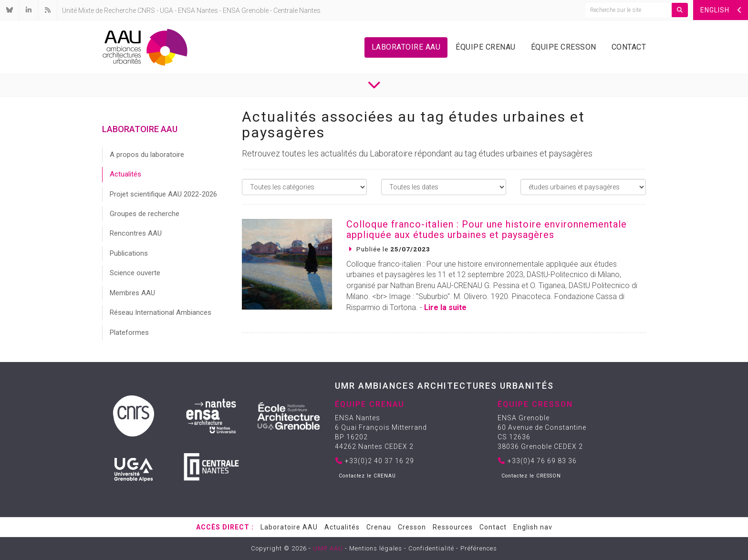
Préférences (479, 548)
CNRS (146, 10)
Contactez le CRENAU (367, 476)
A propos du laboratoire (147, 155)
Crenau (379, 527)
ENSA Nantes (198, 10)
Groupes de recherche (145, 214)
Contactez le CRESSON (531, 476)
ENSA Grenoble (246, 10)
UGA (166, 10)
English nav (533, 527)
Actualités (125, 174)
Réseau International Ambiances (161, 312)
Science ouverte (135, 273)
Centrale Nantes (297, 10)
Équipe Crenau (486, 47)
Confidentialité (431, 548)
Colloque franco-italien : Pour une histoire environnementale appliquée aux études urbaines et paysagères (487, 229)
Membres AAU (132, 293)
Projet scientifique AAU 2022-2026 (163, 194)
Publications (129, 253)
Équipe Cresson (564, 47)
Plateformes (129, 332)
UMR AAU (328, 548)
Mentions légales (376, 548)
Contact (629, 47)
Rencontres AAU (136, 233)
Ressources (453, 527)
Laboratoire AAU (406, 47)
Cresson (412, 527)
